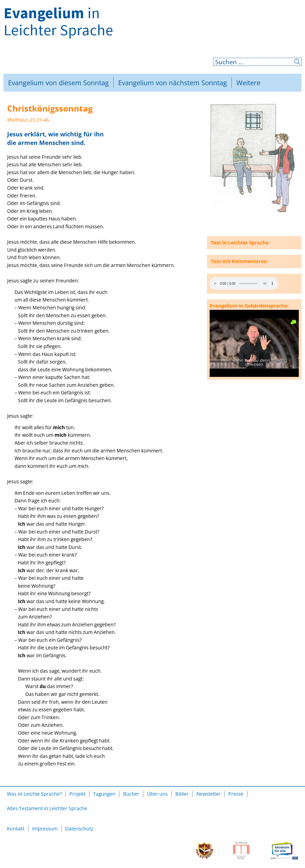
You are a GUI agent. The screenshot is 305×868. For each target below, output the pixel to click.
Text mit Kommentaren (239, 261)
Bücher (131, 794)
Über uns (157, 794)
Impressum (45, 829)
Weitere (248, 83)
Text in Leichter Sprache (240, 243)
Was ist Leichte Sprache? (34, 794)
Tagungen (104, 794)
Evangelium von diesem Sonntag (58, 83)
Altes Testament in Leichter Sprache (47, 808)
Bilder (182, 794)
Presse (236, 794)
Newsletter (208, 794)
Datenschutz (79, 829)
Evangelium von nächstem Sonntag (173, 83)
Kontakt (16, 829)
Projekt (77, 794)
